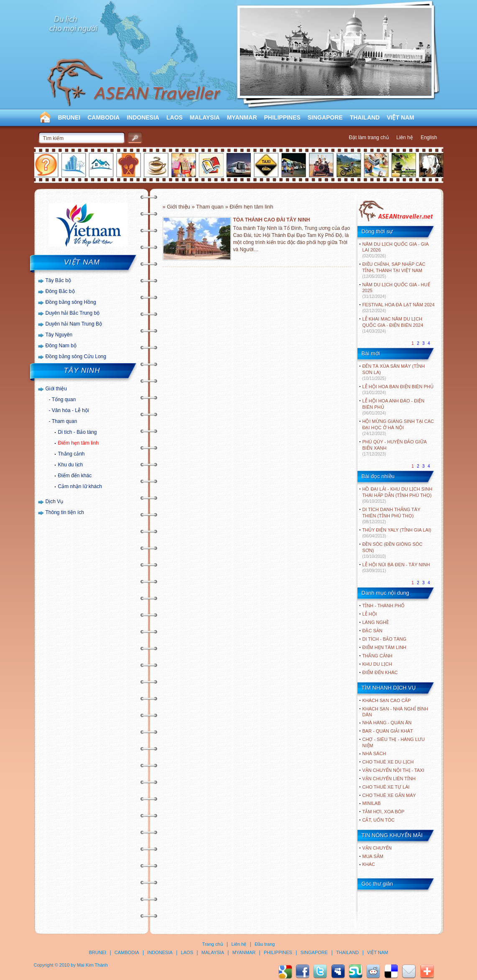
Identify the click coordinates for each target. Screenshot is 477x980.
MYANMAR (242, 117)
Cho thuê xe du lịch (388, 762)
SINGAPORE (325, 117)
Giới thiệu (56, 389)
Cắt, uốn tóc (379, 820)
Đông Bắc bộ (60, 291)
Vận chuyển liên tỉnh (389, 779)
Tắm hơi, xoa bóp (384, 812)
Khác (369, 864)
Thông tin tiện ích (65, 512)
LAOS (175, 117)
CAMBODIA (103, 117)
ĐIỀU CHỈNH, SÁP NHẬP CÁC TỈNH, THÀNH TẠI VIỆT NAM (394, 270)
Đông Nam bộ (61, 346)
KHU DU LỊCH (377, 664)
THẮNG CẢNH (378, 656)
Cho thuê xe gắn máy (389, 795)
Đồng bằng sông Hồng (71, 302)
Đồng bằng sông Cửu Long (76, 356)
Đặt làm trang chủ (369, 137)
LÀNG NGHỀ (376, 622)
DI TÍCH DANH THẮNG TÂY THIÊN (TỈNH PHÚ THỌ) (392, 515)
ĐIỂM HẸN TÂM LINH (384, 647)
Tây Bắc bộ (58, 280)
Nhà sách (374, 753)
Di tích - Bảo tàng (78, 432)
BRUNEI (69, 117)
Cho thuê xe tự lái (386, 787)
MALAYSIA (205, 117)
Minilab (372, 803)
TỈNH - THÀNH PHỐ (384, 606)
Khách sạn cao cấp (387, 700)
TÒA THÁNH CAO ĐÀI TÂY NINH (272, 220)
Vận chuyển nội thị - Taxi (393, 770)
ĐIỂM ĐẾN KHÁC (380, 672)
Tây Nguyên (59, 335)
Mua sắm (373, 856)
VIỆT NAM (400, 117)
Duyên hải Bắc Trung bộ (73, 313)
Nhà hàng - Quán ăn (387, 723)
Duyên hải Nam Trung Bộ (74, 324)
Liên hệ (405, 137)
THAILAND (365, 117)
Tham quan (65, 421)
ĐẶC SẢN (372, 631)
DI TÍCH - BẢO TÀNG (385, 639)
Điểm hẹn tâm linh (78, 443)
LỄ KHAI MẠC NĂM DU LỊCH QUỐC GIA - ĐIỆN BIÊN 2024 (393, 325)
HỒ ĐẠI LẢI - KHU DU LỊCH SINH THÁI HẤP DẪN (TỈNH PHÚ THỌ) (398, 495)
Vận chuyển (377, 848)
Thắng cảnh (71, 454)
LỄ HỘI (370, 614)
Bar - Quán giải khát (388, 731)
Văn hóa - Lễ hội (70, 410)
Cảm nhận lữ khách (80, 486)
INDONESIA (143, 117)
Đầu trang (265, 944)
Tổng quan (64, 400)
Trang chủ (213, 944)
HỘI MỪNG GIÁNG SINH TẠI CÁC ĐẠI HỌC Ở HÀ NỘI (398, 427)
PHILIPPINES (282, 117)
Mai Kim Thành (92, 965)
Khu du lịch (71, 465)
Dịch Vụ (55, 501)
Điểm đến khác (75, 476)
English (429, 137)
